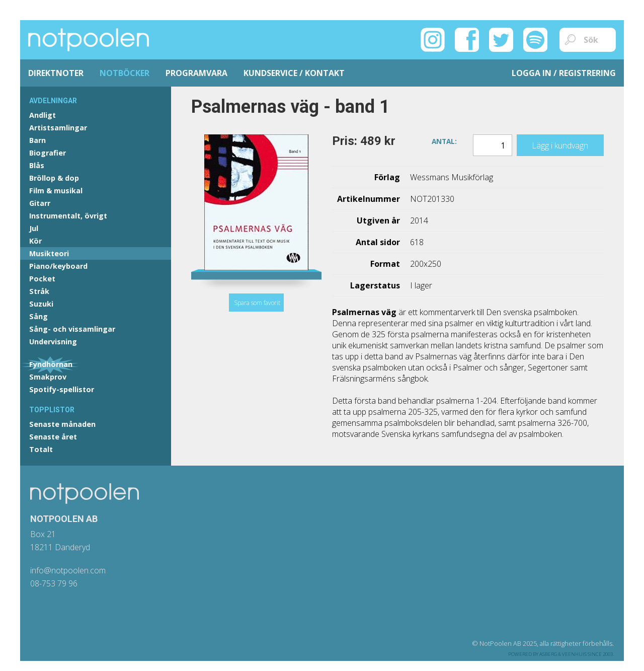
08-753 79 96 (54, 583)
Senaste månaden (62, 424)
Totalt (41, 449)
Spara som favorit (257, 303)
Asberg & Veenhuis (563, 654)
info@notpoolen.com (68, 570)
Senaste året (53, 437)
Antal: (444, 141)
